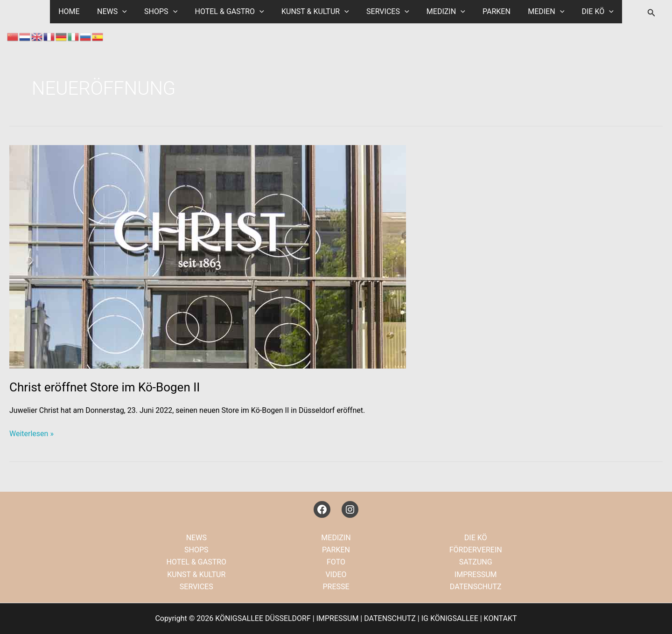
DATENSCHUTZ (476, 587)
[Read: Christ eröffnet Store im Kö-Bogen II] (208, 256)
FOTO (336, 562)
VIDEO (336, 575)
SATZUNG (476, 562)
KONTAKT (500, 618)
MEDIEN (538, 12)
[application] (131, 12)
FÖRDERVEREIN (476, 550)
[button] (651, 13)
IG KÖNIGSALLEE (450, 618)
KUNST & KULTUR (317, 12)
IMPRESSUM (476, 575)
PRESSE (336, 587)
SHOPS (167, 12)
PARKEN (490, 11)
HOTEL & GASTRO (233, 12)
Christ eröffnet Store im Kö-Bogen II (105, 387)
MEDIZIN (442, 12)
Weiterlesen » (31, 434)
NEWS (121, 12)
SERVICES (386, 12)
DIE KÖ (587, 12)
